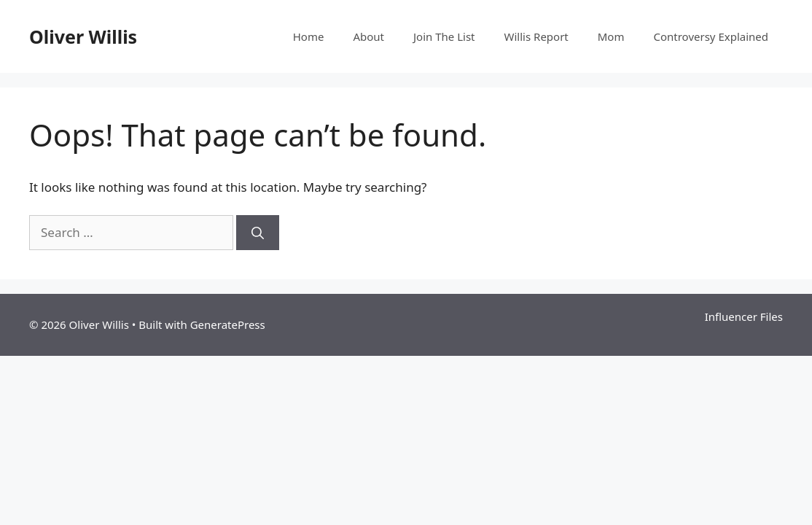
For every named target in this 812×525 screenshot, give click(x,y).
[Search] (258, 233)
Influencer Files (744, 316)
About (368, 36)
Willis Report (536, 36)
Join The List (444, 36)
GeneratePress (228, 324)
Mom (611, 36)
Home (309, 36)
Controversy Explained (711, 36)
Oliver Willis (83, 36)
